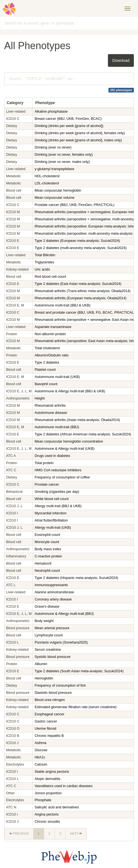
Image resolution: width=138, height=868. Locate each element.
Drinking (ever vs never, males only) (62, 162)
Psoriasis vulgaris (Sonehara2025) (61, 642)
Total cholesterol (47, 348)
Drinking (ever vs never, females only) (64, 155)
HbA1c (40, 757)
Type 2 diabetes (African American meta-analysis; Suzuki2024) (83, 434)
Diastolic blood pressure (53, 693)
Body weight (44, 621)
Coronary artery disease (53, 599)
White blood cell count (51, 499)
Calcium (41, 764)
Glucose (41, 750)
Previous (19, 833)
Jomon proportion (48, 793)
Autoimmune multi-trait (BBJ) (57, 427)
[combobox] (69, 23)
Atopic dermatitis (47, 779)
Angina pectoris (47, 814)
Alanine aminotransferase (54, 592)
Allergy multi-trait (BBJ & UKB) (58, 506)
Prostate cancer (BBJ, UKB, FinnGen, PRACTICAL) (74, 205)
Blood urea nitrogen (50, 700)
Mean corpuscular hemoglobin (58, 190)
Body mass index (48, 549)
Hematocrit (43, 563)
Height (39, 398)
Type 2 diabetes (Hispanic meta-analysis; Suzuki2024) (76, 578)
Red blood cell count (50, 277)
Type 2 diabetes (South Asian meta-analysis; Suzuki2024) (79, 671)
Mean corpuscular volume (54, 198)
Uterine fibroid (45, 729)
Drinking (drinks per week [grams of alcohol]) (69, 126)
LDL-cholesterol (47, 183)
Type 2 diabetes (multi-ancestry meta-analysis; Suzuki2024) (80, 248)
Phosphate (43, 800)
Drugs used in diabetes (53, 456)
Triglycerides (44, 262)
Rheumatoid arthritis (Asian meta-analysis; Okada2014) (77, 420)
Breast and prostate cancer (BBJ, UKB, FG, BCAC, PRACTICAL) (85, 313)
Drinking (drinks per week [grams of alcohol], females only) (80, 133)
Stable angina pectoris (52, 772)
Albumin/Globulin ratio (51, 355)
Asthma (40, 743)
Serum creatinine (48, 650)
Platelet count (45, 370)
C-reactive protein (48, 556)
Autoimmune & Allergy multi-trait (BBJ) (64, 614)
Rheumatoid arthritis (50, 406)
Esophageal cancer (49, 714)
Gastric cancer (46, 721)
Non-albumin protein (50, 334)
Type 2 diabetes (47, 362)
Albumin (41, 664)
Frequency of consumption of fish (60, 686)
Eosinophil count (47, 535)
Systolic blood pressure (52, 657)
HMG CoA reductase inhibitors (58, 470)
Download (121, 60)
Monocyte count (47, 542)
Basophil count (46, 384)
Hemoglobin (44, 678)
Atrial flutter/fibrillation (51, 520)
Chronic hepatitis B (49, 736)
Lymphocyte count (49, 635)
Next (76, 833)
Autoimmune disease (51, 413)
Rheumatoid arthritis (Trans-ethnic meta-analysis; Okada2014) (82, 291)
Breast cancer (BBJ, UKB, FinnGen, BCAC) (68, 119)
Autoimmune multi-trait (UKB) (57, 377)
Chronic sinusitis (47, 822)
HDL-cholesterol (47, 176)
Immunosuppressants (52, 585)
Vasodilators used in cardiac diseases (64, 786)
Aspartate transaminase (53, 327)
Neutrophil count (47, 571)
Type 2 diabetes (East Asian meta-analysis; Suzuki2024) (78, 284)
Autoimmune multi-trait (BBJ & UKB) (62, 305)
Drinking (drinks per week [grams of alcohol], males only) (78, 140)
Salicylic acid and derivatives (57, 807)
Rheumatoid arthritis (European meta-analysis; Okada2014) (80, 298)
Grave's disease (47, 607)
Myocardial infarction (51, 513)
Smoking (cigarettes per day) (57, 492)
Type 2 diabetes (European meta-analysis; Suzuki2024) (77, 241)
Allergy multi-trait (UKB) (53, 528)
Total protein (44, 463)
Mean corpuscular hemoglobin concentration (69, 441)
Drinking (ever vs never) (53, 147)
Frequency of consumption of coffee (62, 477)
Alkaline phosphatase (51, 112)
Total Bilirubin (45, 255)
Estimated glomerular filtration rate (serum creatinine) (75, 707)
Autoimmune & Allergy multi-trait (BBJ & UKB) (70, 391)
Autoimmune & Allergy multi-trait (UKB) (64, 449)
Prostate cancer (47, 485)
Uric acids (42, 269)
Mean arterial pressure (52, 628)
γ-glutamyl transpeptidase (54, 169)
